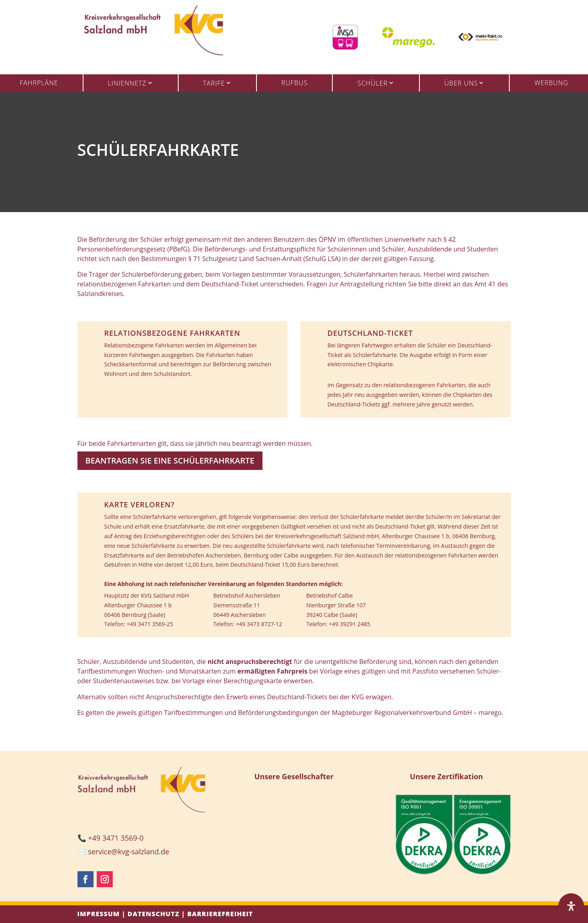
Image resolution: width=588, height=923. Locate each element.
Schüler (372, 83)
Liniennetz (127, 83)
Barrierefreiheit (220, 914)
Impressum (99, 914)
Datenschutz (154, 914)
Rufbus (294, 83)
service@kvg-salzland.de (128, 852)
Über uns (461, 83)
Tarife (214, 83)
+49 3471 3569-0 (116, 838)
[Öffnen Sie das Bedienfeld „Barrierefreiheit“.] (571, 906)
